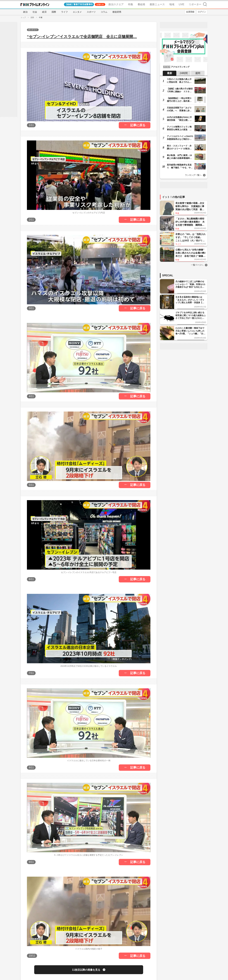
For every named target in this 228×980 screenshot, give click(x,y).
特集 (131, 4)
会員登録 (190, 12)
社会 (35, 12)
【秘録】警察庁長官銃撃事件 (79, 4)
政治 (25, 12)
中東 (41, 17)
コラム (104, 12)
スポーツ (91, 12)
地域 (172, 4)
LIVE (182, 4)
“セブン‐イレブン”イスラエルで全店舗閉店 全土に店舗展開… (82, 37)
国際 (54, 12)
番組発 (141, 4)
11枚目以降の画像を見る (86, 970)
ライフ (64, 12)
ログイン (202, 12)
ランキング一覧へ (193, 175)
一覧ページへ (197, 265)
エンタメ (77, 12)
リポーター (195, 4)
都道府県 (117, 12)
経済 (44, 12)
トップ (23, 17)
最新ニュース (157, 4)
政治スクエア (116, 4)
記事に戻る (138, 125)
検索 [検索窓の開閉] (205, 4)
